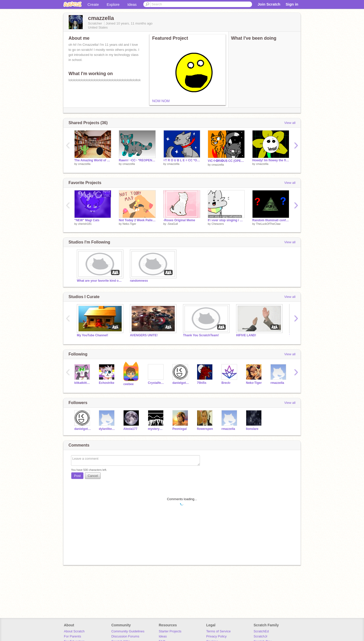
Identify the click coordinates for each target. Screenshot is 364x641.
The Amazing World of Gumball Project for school (93, 160)
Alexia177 (130, 429)
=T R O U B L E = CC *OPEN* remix (182, 160)
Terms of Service (219, 631)
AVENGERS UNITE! (144, 335)
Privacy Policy (217, 636)
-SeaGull (173, 224)
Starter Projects (170, 631)
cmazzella (84, 164)
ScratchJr (260, 636)
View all (290, 123)
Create (93, 4)
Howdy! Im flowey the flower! (271, 160)
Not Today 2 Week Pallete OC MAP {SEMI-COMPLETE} (137, 220)
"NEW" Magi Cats (87, 220)
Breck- (226, 383)
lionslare (252, 429)
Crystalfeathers (156, 383)
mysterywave (156, 429)
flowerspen (205, 429)
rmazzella (277, 383)
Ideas (132, 4)
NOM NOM (161, 101)
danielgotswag (181, 383)
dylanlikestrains (107, 429)
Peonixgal (180, 429)
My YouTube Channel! (93, 335)
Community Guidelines (128, 631)
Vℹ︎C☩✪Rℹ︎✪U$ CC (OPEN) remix (226, 161)
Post (77, 476)
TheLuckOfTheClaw (268, 224)
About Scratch (74, 631)
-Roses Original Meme (179, 220)
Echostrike (107, 383)
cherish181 (85, 224)
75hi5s (202, 383)
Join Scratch (269, 4)
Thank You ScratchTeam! (201, 335)
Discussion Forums (125, 636)
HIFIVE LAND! (246, 335)
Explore (113, 4)
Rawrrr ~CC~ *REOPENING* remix (137, 160)
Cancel (93, 476)
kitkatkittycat (83, 383)
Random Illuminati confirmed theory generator (271, 220)
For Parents (73, 636)
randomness (139, 281)
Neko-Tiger (129, 224)
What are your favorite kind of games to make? (100, 281)
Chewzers (218, 224)
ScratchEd (261, 631)
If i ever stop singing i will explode (226, 220)
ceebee (129, 384)
